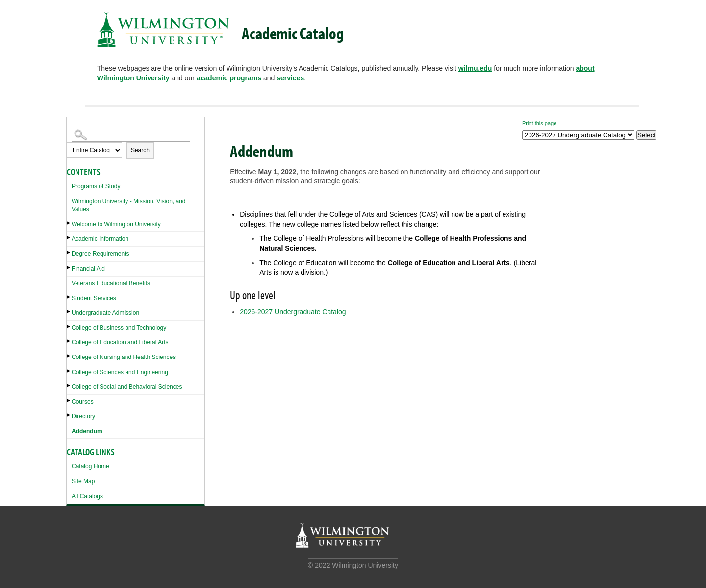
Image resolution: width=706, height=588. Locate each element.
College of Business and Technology (119, 328)
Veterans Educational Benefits (111, 283)
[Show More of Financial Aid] (69, 268)
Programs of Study (96, 186)
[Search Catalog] (131, 135)
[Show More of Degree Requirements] (69, 252)
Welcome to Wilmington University (116, 224)
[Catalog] (578, 135)
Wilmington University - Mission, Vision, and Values (129, 205)
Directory (83, 416)
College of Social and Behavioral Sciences (127, 387)
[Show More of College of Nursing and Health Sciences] (69, 356)
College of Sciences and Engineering (120, 372)
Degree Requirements (100, 254)
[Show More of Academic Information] (69, 238)
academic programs (229, 78)
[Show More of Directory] (69, 415)
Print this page (539, 123)
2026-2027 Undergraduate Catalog (293, 312)
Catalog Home (90, 466)
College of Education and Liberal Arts (120, 342)
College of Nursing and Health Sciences (124, 357)
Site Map (83, 481)
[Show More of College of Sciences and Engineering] (69, 371)
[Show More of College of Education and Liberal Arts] (69, 341)
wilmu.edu (475, 68)
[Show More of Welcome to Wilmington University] (69, 223)
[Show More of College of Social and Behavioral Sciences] (69, 386)
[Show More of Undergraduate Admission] (69, 312)
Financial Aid (88, 269)
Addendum (87, 431)
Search (140, 150)
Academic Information (100, 239)
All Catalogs (87, 496)
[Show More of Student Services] (69, 297)
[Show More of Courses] (69, 400)
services (290, 78)
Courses (83, 402)
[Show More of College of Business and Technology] (69, 326)
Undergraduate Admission (105, 313)
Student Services (94, 298)
